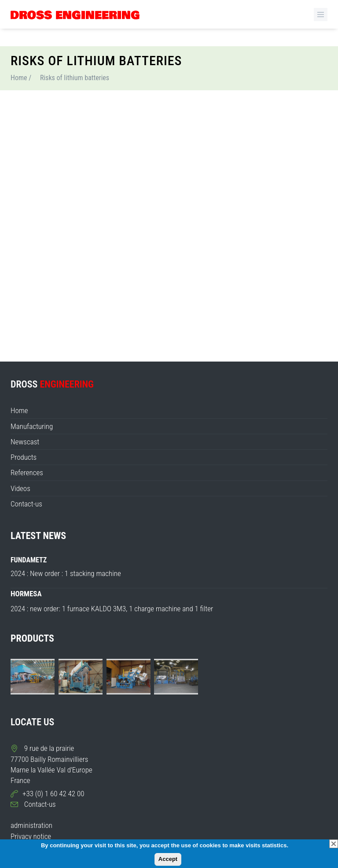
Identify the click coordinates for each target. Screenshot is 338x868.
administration (31, 825)
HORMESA (26, 594)
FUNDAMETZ (29, 560)
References (27, 473)
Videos (20, 488)
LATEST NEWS (38, 536)
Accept (168, 859)
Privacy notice (31, 836)
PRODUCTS (32, 638)
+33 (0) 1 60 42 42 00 (53, 794)
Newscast (25, 442)
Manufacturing (32, 426)
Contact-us (26, 504)
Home (19, 78)
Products (24, 457)
